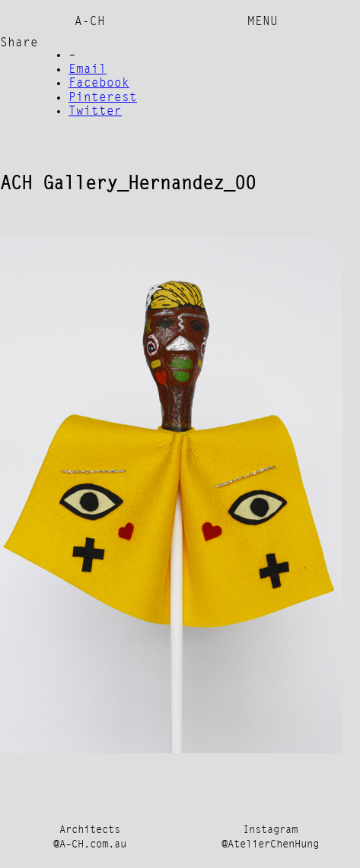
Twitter (95, 112)
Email (88, 70)
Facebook (99, 84)
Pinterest (103, 98)
